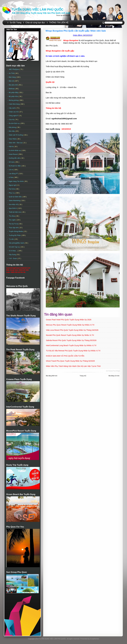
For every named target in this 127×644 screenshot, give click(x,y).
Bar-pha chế (13, 85)
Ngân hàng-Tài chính (16, 181)
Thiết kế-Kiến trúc (15, 212)
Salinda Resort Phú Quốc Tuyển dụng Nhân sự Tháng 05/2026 (71, 340)
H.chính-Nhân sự (15, 150)
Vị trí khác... (13, 251)
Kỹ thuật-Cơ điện (15, 166)
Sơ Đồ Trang (16, 23)
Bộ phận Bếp (14, 93)
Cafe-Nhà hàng (14, 104)
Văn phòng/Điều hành (17, 243)
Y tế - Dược (13, 259)
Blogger (68, 15)
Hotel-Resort (13, 154)
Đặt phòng (13, 127)
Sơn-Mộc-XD (14, 204)
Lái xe (11, 170)
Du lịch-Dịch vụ (14, 123)
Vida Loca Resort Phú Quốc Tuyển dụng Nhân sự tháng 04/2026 (72, 330)
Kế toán (12, 162)
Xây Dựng (13, 255)
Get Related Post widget (113, 371)
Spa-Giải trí (13, 208)
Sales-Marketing (15, 201)
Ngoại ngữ (13, 185)
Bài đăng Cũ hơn (114, 376)
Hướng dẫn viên (15, 158)
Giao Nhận (13, 139)
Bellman (12, 89)
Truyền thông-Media (16, 231)
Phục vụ (12, 193)
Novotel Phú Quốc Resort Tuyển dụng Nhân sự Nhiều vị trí (70, 335)
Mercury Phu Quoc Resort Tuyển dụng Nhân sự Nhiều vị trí (70, 325)
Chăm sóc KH (14, 112)
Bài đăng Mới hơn (52, 376)
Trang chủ (83, 376)
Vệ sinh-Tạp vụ (14, 247)
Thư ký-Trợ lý (14, 224)
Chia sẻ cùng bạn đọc (35, 23)
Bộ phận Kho (14, 96)
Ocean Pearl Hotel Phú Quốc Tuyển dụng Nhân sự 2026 (69, 320)
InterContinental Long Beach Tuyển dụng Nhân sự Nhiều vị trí (71, 345)
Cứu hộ (12, 120)
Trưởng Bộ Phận (15, 235)
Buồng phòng (14, 100)
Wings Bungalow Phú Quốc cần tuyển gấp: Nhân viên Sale (76, 31)
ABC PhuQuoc (14, 69)
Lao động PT (14, 174)
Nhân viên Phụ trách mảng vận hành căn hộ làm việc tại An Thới (73, 366)
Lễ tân (11, 177)
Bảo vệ (11, 81)
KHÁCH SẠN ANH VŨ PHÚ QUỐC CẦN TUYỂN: (65, 356)
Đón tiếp (12, 131)
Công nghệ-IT (14, 116)
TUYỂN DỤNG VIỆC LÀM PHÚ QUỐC (38, 10)
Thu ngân (12, 220)
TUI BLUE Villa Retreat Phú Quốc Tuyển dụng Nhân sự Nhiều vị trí (73, 351)
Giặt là (11, 147)
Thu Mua (12, 216)
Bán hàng (12, 77)
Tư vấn (12, 239)
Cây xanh (12, 108)
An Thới (12, 73)
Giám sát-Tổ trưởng (16, 135)
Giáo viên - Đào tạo (16, 143)
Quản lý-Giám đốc (15, 197)
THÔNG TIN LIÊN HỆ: (59, 23)
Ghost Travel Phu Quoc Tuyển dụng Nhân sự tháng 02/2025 (70, 361)
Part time (12, 189)
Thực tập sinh (14, 228)
